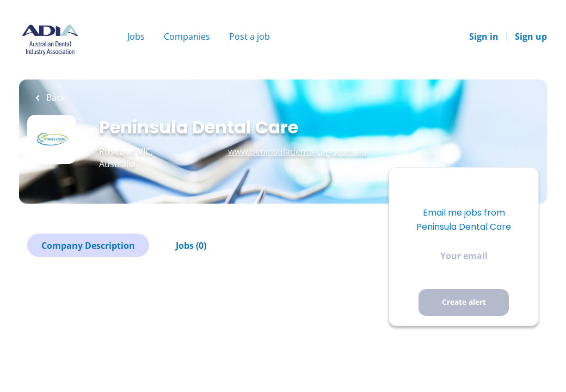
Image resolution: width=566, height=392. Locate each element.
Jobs (136, 36)
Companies (187, 36)
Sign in (484, 36)
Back (55, 97)
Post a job (250, 36)
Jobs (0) (191, 246)
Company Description (88, 246)
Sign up (531, 36)
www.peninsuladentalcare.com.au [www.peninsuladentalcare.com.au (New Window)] (297, 151)
